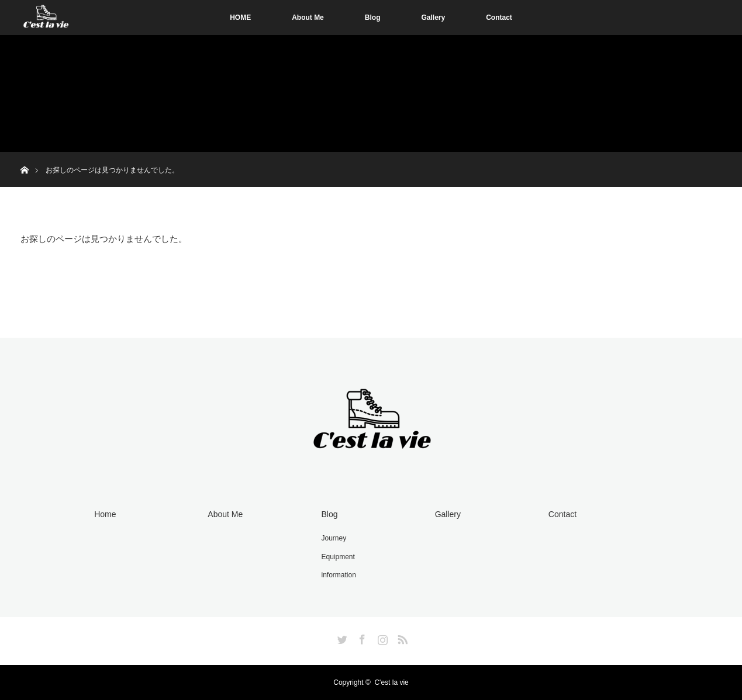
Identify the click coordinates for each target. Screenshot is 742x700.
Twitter (341, 637)
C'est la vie (391, 682)
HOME (240, 18)
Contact (499, 18)
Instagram (381, 637)
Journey (334, 538)
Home (105, 514)
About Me (308, 18)
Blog (373, 18)
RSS (401, 637)
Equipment (338, 557)
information (339, 575)
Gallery (433, 18)
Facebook (361, 637)
